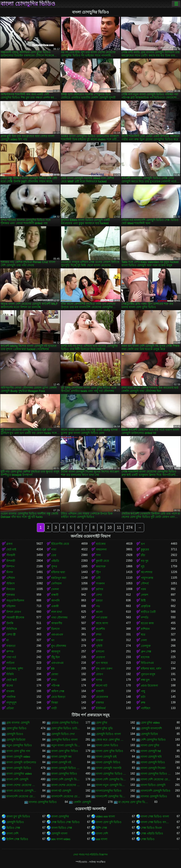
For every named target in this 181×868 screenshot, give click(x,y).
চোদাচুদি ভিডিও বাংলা (108, 734)
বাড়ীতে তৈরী (148, 612)
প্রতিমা (10, 708)
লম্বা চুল (145, 680)
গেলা (144, 640)
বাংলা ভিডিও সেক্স (62, 828)
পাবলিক (11, 697)
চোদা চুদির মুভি (104, 728)
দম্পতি (145, 618)
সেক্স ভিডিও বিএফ (151, 828)
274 (129, 527)
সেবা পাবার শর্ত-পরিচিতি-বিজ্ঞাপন (90, 855)
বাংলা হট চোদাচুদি (61, 791)
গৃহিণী (99, 646)
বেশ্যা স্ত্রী (11, 635)
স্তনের (10, 686)
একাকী (55, 606)
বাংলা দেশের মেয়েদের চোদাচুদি (22, 785)
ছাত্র (143, 635)
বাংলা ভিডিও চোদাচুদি (153, 785)
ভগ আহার (102, 663)
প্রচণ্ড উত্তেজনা (149, 686)
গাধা (54, 550)
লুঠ (143, 567)
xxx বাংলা (102, 839)
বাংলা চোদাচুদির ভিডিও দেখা (156, 774)
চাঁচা (143, 555)
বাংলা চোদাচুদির (60, 816)
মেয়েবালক (102, 697)
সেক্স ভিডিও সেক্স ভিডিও (65, 822)
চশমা (99, 635)
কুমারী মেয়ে (102, 561)
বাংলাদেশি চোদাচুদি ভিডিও (156, 791)
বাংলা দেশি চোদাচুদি (17, 779)
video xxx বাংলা (105, 816)
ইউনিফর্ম (101, 708)
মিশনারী (11, 561)
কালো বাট (102, 686)
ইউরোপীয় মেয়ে (60, 544)
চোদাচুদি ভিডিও (15, 822)
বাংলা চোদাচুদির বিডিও (64, 774)
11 (119, 527)
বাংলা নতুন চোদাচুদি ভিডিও (111, 785)
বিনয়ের (11, 589)
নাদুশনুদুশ (11, 703)
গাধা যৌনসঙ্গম (59, 618)
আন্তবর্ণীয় (57, 623)
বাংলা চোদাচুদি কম (62, 757)
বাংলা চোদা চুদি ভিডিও (109, 822)
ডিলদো (55, 629)
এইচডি (55, 561)
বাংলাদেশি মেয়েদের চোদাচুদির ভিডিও (66, 796)
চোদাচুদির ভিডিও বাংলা (65, 740)
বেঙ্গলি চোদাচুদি (82, 802)
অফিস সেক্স (58, 691)
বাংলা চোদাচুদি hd (151, 751)
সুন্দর (54, 567)
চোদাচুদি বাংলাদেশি (151, 728)
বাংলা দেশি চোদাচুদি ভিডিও (66, 779)
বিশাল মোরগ (14, 612)
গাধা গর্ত (11, 657)
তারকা (99, 640)
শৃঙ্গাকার (11, 595)
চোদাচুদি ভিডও (15, 734)
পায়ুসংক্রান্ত (147, 578)
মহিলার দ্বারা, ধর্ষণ (151, 669)
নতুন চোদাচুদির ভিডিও (19, 745)
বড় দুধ (145, 561)
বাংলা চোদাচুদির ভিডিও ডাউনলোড (111, 774)
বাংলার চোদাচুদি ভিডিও (154, 796)
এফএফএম (57, 663)
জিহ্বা (55, 703)
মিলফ (10, 572)
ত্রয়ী (98, 578)
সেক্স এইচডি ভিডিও (152, 834)
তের (54, 555)
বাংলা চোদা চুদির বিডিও (65, 751)
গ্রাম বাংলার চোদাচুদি (18, 723)
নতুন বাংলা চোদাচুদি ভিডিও (66, 745)
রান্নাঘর (100, 703)
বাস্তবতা (11, 646)
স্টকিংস (11, 584)
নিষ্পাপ (10, 567)
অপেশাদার (147, 572)
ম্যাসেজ (145, 657)
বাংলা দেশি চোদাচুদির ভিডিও (111, 779)
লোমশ (144, 595)
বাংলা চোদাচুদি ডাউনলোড (21, 762)
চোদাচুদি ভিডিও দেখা (63, 734)
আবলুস (56, 652)
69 (53, 669)
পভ (98, 606)
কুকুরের (145, 550)
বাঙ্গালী (100, 691)
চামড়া (99, 601)
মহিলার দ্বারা (58, 572)
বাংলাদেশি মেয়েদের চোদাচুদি (22, 796)
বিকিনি (10, 674)
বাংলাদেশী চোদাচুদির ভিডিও (111, 796)
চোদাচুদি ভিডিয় (149, 734)
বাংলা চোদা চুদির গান (18, 751)
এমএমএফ (57, 635)
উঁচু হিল (56, 657)
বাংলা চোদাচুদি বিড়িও (108, 762)
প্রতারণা (100, 657)
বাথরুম (10, 691)
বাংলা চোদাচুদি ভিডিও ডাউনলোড (66, 768)
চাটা (143, 697)
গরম (143, 589)
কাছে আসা (102, 623)
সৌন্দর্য (145, 584)
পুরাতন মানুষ (148, 674)
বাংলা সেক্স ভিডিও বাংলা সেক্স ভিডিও (156, 822)
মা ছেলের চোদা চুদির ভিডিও (134, 802)
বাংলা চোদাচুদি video (18, 757)
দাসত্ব (99, 680)
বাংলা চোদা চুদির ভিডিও (110, 751)
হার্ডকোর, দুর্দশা (15, 669)
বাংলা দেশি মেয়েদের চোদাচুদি (156, 779)
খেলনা (55, 589)
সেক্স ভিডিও (148, 839)
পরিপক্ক (55, 686)
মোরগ (99, 674)
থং (53, 640)
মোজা (55, 674)
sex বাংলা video (61, 839)
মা (8, 640)
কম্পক (10, 652)
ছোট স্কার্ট (12, 680)
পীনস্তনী (11, 555)
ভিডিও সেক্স (13, 828)
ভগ (143, 544)
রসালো (100, 652)
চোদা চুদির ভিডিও (16, 728)
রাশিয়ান (145, 629)
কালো (99, 612)
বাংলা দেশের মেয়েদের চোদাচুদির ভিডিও (66, 785)
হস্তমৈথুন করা (59, 578)
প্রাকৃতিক (146, 606)
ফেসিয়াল (56, 584)
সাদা (98, 555)
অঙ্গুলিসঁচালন (15, 601)
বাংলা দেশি (12, 834)
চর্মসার (100, 589)
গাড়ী (54, 708)
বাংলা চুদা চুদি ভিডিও (18, 816)
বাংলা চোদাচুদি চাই (106, 757)
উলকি (10, 623)
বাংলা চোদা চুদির (150, 745)
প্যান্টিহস (146, 708)
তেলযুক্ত (146, 646)
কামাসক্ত (101, 567)
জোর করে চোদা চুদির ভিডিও (111, 740)
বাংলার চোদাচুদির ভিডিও (43, 802)
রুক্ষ (143, 703)
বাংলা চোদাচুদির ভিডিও (28, 4)
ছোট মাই (11, 550)
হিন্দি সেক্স (101, 828)
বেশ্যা (99, 595)
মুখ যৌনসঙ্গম (59, 646)
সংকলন (100, 584)
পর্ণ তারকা (102, 618)
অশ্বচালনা (101, 550)
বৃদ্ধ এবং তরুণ (104, 669)
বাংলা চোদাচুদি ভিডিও (19, 768)
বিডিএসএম (147, 663)
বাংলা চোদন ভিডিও (107, 745)
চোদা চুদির (102, 723)
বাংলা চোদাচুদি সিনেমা (153, 768)
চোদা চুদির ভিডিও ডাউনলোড (66, 728)
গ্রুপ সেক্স (146, 652)
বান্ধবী (55, 595)
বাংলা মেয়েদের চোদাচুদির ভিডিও (22, 791)
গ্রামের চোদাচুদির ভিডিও (65, 723)
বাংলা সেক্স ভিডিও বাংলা (155, 816)
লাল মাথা (57, 612)
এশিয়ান (11, 578)
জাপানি (55, 601)
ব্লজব (9, 544)
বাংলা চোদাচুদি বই (61, 762)
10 (110, 527)
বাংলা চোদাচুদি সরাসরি (109, 768)
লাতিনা (10, 663)
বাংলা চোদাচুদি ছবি (151, 757)
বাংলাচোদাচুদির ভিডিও (109, 791)
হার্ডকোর (101, 544)
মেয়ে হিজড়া (58, 697)
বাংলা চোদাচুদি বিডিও (153, 762)
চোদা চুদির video (150, 723)
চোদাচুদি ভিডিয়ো (16, 740)
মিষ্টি (143, 601)
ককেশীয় (100, 629)
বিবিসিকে (12, 629)
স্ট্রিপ (98, 572)
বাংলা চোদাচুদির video (19, 774)
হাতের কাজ (147, 623)
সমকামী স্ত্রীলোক (15, 618)
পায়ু (143, 691)
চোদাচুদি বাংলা (59, 834)
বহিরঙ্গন (11, 606)
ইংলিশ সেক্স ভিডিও (17, 839)
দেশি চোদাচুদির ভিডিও (153, 740)
